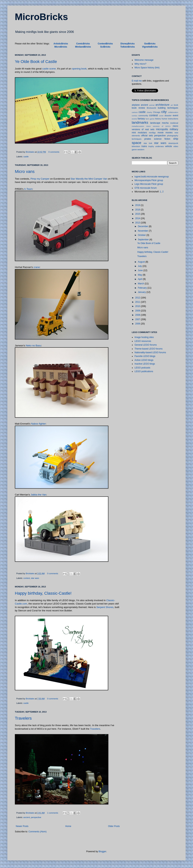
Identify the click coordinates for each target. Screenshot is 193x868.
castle (26, 157)
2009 (138, 311)
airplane (136, 105)
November (143, 231)
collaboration (173, 112)
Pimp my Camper (40, 179)
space (136, 143)
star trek (148, 143)
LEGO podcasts (142, 368)
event (175, 116)
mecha (165, 123)
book (176, 105)
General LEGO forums (146, 345)
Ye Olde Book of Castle (36, 62)
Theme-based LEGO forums (149, 349)
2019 (138, 205)
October (142, 235)
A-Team (28, 189)
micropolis (162, 129)
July (140, 266)
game (152, 119)
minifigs (152, 133)
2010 (138, 306)
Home (68, 826)
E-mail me (137, 81)
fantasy (141, 119)
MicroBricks (41, 17)
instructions (173, 119)
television (136, 146)
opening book (79, 69)
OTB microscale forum (146, 188)
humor (165, 119)
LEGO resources (143, 341)
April (140, 279)
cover (161, 116)
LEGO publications (144, 371)
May (140, 275)
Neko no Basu (33, 346)
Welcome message (144, 60)
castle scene (49, 69)
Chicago (157, 112)
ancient (27, 817)
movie (161, 133)
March (141, 284)
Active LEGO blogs (144, 360)
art (172, 105)
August (142, 262)
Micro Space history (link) (147, 68)
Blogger (102, 851)
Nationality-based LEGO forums (150, 352)
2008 (138, 315)
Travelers (23, 718)
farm (147, 119)
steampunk (173, 143)
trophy (151, 146)
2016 (138, 210)
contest (27, 578)
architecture (162, 105)
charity (149, 112)
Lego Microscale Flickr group (149, 184)
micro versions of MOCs (158, 126)
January (142, 292)
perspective (36, 817)
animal (152, 105)
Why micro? (140, 64)
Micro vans (25, 172)
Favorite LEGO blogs (145, 356)
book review (138, 108)
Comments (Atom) (37, 832)
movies (169, 133)
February (143, 288)
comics (135, 116)
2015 (138, 214)
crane (37, 267)
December (143, 226)
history (158, 119)
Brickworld (151, 108)
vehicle (168, 146)
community (143, 116)
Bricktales (30, 152)
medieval (174, 123)
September (144, 240)
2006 (138, 324)
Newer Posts (22, 826)
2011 (138, 302)
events (134, 119)
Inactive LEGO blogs (145, 364)
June (141, 270)
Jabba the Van (38, 495)
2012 (138, 298)
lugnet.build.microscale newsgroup (152, 177)
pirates (148, 139)
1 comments (53, 813)
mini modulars (139, 133)
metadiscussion (138, 126)
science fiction (162, 139)
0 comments (54, 152)
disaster (168, 116)
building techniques (168, 108)
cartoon (135, 112)
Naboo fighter (39, 424)
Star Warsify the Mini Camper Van (89, 179)
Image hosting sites (144, 337)
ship (176, 139)
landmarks (140, 122)
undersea (160, 146)
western (141, 149)
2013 (138, 223)
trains (144, 146)
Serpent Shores (105, 607)
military (174, 129)
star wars (35, 578)
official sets (147, 136)
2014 (138, 218)
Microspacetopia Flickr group (149, 180)
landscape (155, 123)
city (164, 112)
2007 (138, 319)
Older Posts (114, 826)
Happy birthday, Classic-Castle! (43, 593)
